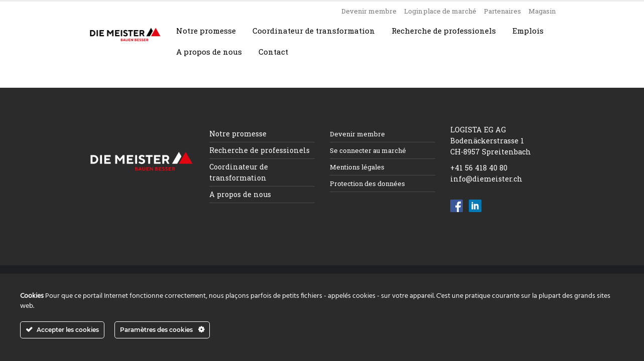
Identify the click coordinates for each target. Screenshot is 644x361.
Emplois (528, 31)
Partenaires (502, 11)
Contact (273, 52)
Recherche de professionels (444, 31)
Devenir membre (369, 11)
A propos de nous (209, 52)
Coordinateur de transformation (314, 31)
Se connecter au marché (368, 150)
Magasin (542, 11)
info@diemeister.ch (486, 179)
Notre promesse (206, 31)
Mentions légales (357, 167)
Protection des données (367, 184)
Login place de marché (440, 11)
